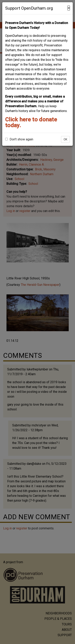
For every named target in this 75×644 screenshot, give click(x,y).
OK (65, 139)
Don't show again (19, 139)
